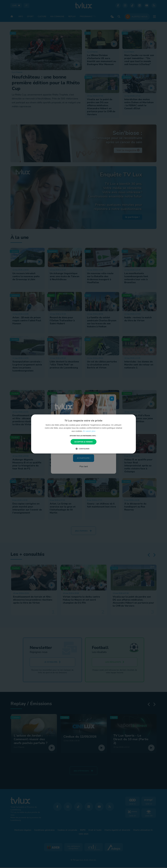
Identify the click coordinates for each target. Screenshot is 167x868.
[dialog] (83, 434)
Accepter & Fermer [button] (84, 442)
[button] (84, 436)
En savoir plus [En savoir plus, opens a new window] (89, 431)
